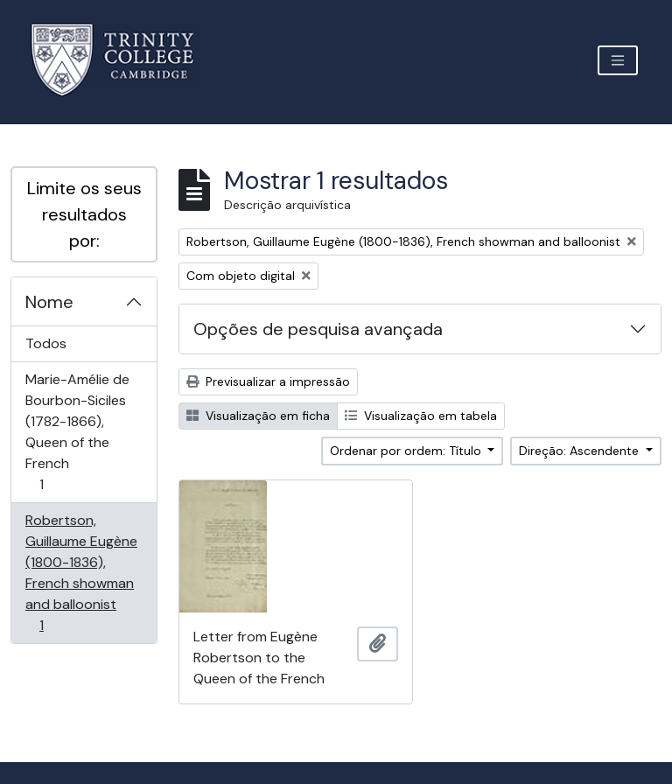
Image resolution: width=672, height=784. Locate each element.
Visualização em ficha (258, 416)
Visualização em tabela (421, 416)
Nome (49, 302)
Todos (46, 343)
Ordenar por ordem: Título (407, 451)
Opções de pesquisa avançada (318, 329)
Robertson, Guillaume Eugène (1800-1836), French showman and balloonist (81, 573)
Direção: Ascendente (581, 451)
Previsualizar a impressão (268, 381)
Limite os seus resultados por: (84, 214)
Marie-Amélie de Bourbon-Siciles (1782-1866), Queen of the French (77, 432)
